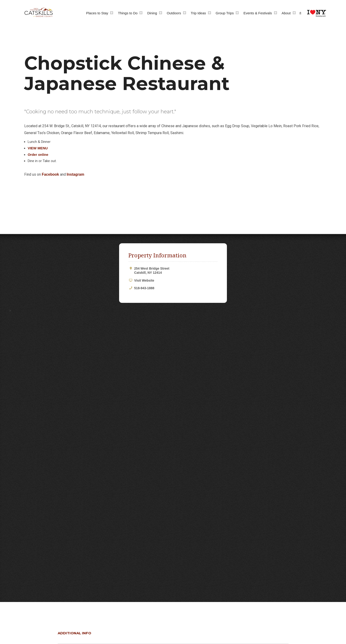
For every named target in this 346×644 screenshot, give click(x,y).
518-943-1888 (144, 288)
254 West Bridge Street (176, 271)
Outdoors (174, 13)
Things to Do (128, 13)
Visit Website (144, 280)
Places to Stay (97, 13)
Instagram (75, 174)
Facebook (50, 174)
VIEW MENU (38, 148)
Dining (152, 13)
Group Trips (225, 13)
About (286, 13)
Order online (38, 155)
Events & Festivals (258, 13)
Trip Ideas (198, 13)
